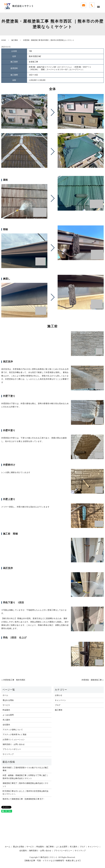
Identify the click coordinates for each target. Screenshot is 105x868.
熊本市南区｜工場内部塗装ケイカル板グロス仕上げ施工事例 (26, 769)
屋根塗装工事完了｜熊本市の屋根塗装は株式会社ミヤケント (26, 785)
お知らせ (59, 695)
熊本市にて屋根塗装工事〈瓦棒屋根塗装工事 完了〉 (24, 799)
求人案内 (6, 720)
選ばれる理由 (8, 700)
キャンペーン (60, 700)
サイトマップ (8, 754)
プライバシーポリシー (12, 749)
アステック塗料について (13, 730)
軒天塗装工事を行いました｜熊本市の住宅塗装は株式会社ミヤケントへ (26, 793)
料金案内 (6, 710)
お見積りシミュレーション (14, 740)
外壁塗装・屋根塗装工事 (92, 680)
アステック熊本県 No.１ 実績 (15, 735)
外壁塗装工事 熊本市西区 (14, 680)
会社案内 (6, 725)
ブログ (58, 705)
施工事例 (15, 40)
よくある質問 (8, 715)
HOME (4, 40)
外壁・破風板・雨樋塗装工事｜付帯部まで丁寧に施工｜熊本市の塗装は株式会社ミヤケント (26, 777)
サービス (6, 705)
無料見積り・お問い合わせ (14, 744)
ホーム (5, 695)
